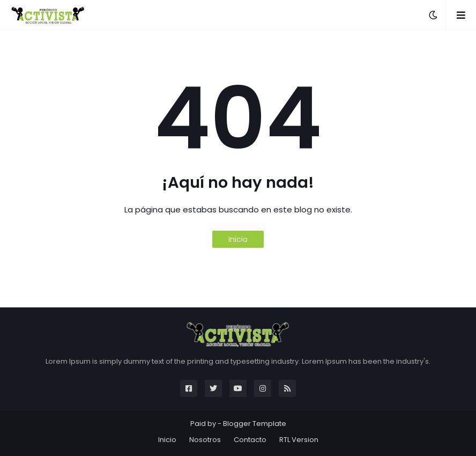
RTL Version (299, 440)
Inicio (238, 239)
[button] (433, 15)
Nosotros (205, 440)
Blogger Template (255, 424)
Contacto (250, 440)
